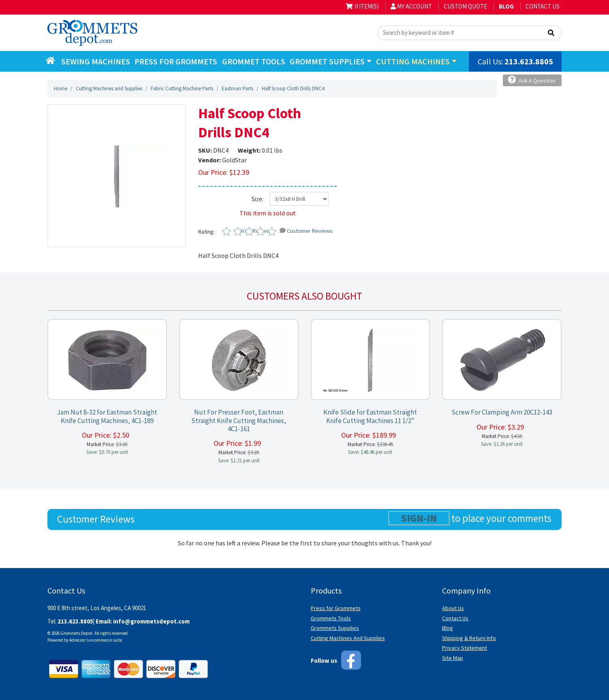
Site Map (453, 658)
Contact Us (543, 6)
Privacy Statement (465, 648)
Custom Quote (465, 6)
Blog (448, 628)
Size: (257, 199)
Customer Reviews (306, 231)
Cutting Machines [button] (413, 61)
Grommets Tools (331, 618)
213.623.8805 (529, 61)
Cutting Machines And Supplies (348, 638)
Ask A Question (532, 80)
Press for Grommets (336, 608)
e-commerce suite (106, 640)
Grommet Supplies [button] (327, 61)
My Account (411, 6)
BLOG (506, 6)
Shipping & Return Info (469, 638)
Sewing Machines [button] (96, 61)
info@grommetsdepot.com (151, 621)
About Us (453, 608)
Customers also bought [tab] (304, 296)
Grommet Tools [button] (254, 61)
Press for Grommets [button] (176, 61)
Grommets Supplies (335, 628)
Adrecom (77, 640)
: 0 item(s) (362, 6)
